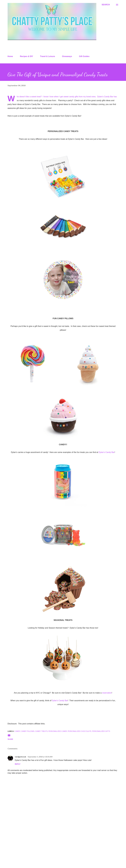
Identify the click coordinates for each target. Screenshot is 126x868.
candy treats (41, 731)
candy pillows (27, 731)
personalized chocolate (80, 731)
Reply (18, 764)
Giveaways (67, 56)
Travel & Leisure (48, 56)
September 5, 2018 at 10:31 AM (40, 757)
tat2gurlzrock (20, 757)
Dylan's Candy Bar (105, 97)
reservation (107, 693)
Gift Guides (84, 56)
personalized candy (58, 731)
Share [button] (10, 739)
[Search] (106, 5)
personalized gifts (101, 731)
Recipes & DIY (26, 56)
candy (17, 731)
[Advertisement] (63, 847)
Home (10, 56)
